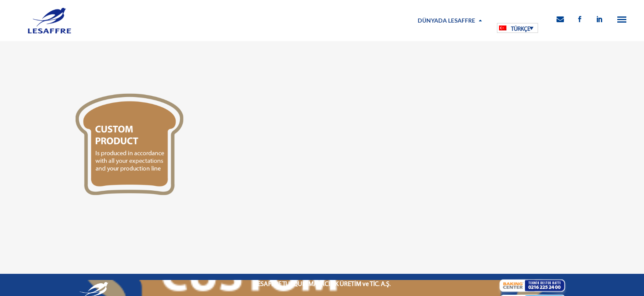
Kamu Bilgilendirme (394, 242)
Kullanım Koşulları (229, 242)
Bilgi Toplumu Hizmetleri (342, 242)
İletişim (428, 242)
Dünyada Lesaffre (446, 20)
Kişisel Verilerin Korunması (282, 242)
